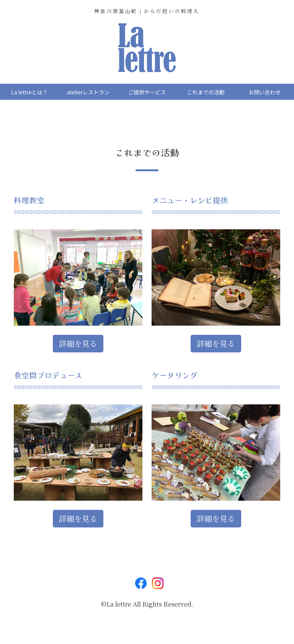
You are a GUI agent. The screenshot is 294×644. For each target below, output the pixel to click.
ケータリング (175, 375)
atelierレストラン (88, 92)
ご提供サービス (147, 92)
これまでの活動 (206, 92)
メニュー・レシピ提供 (190, 200)
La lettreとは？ (29, 92)
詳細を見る (78, 343)
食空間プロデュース (48, 375)
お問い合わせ (265, 92)
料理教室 (29, 200)
